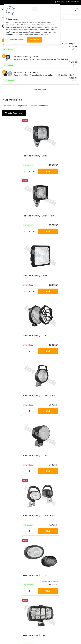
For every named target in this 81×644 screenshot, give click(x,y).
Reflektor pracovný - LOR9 (55, 336)
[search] (77, 9)
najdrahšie (23, 106)
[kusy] (11, 171)
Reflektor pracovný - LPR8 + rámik (20, 516)
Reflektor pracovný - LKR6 (17, 216)
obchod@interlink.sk (57, 621)
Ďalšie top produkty (40, 89)
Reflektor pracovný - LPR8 (55, 456)
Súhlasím (34, 40)
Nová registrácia (74, 2)
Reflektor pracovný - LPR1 (16, 396)
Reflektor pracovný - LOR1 (55, 216)
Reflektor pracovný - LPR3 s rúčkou (21, 456)
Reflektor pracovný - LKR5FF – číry (59, 156)
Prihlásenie (60, 2)
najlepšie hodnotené (40, 106)
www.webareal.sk (50, 642)
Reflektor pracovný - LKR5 (17, 156)
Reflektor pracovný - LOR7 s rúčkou (21, 336)
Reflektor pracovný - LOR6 (55, 276)
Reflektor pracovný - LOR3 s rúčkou (21, 276)
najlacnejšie (9, 106)
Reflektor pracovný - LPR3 (55, 396)
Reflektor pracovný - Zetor (55, 516)
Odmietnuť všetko (16, 40)
